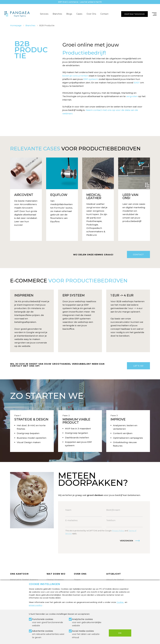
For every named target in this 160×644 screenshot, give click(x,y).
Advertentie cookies (48, 634)
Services (44, 14)
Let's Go (139, 366)
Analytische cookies (88, 623)
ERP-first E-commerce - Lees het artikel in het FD (80, 2)
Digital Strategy (55, 580)
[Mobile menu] (154, 14)
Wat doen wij (56, 574)
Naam (68, 510)
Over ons (80, 574)
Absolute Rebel (115, 580)
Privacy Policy (118, 531)
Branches (57, 14)
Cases (79, 14)
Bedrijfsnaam (113, 510)
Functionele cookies (48, 623)
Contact (104, 14)
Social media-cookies (88, 634)
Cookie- (120, 602)
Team (77, 580)
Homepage (16, 25)
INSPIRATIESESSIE (134, 14)
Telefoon (111, 520)
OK (120, 633)
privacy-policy (36, 605)
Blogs (69, 14)
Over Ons (91, 14)
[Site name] (17, 14)
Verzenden (127, 541)
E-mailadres (71, 520)
